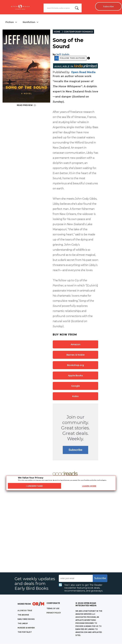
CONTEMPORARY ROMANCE (78, 32)
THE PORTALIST (25, 632)
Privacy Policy (54, 613)
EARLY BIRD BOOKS (26, 619)
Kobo (75, 396)
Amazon (76, 344)
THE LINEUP (23, 624)
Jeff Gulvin (63, 54)
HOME (57, 32)
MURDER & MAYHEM (26, 628)
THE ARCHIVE (23, 615)
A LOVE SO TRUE (25, 611)
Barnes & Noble (75, 355)
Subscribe (108, 6)
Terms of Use (53, 609)
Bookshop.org (75, 365)
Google (75, 386)
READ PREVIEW (26, 105)
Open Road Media (83, 72)
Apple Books (75, 376)
